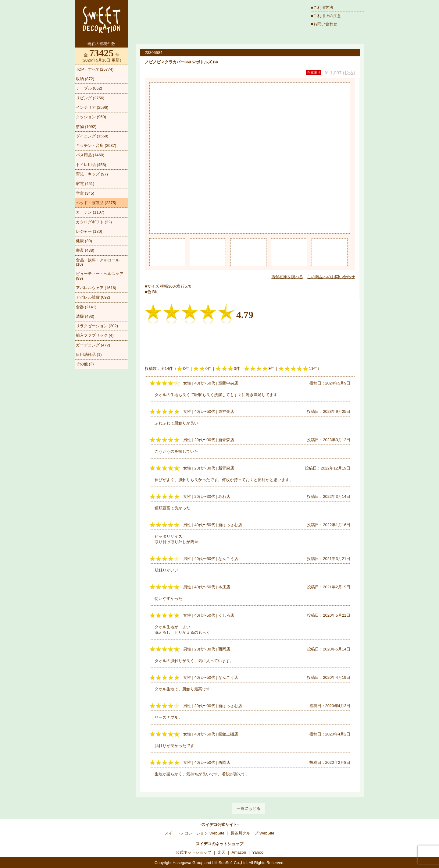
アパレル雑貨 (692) (93, 297)
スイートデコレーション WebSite (195, 833)
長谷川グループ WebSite (252, 833)
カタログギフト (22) (94, 222)
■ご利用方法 (322, 7)
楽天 (222, 852)
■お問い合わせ (324, 24)
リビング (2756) (90, 98)
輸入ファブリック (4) (95, 335)
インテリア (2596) (92, 107)
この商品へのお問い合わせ (331, 277)
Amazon (239, 852)
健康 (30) (84, 241)
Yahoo (258, 852)
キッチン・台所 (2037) (96, 145)
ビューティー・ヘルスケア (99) (100, 276)
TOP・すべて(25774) (95, 69)
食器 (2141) (86, 307)
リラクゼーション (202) (97, 326)
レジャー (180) (89, 231)
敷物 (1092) (86, 127)
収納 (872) (85, 79)
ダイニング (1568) (92, 136)
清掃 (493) (85, 316)
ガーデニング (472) (93, 345)
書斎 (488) (85, 250)
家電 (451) (85, 184)
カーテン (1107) (90, 212)
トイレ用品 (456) (91, 165)
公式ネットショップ (194, 852)
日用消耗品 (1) (89, 354)
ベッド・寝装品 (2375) (96, 203)
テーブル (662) (89, 88)
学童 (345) (85, 193)
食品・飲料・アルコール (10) (98, 262)
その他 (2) (85, 364)
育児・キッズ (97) (92, 174)
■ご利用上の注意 (326, 16)
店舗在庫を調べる (287, 277)
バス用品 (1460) (90, 155)
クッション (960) (91, 117)
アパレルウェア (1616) (96, 288)
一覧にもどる (248, 808)
